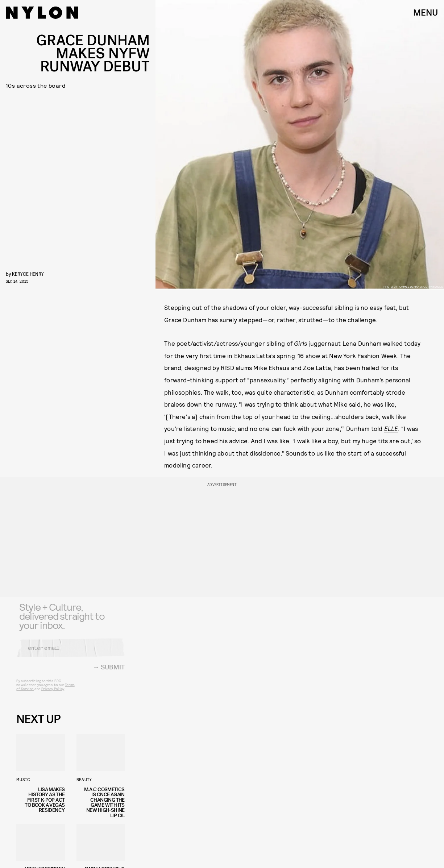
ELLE (391, 428)
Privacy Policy (53, 693)
